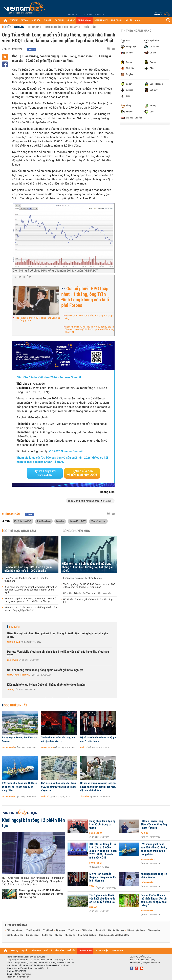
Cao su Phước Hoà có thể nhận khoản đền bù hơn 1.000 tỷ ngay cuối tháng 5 (154, 900)
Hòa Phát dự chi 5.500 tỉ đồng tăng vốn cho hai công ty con (38, 319)
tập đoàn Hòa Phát (23, 521)
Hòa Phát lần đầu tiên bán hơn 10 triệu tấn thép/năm (26, 580)
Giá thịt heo (47, 935)
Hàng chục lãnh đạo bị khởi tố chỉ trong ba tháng (102, 825)
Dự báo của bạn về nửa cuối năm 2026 (82, 473)
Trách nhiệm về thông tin (18, 977)
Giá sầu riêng (32, 935)
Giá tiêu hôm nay (116, 930)
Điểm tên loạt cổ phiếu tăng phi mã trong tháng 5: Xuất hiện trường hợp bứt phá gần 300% (88, 567)
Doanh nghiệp (8, 747)
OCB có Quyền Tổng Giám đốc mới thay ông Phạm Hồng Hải (154, 825)
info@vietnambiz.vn (22, 974)
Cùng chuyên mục (76, 531)
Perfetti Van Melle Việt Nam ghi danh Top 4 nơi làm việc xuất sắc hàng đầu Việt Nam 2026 (58, 654)
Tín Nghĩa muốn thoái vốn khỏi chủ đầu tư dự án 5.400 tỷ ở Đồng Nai (102, 899)
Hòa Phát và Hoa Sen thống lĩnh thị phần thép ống (89, 317)
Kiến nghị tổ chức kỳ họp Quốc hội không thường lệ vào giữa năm (46, 685)
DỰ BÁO (24, 20)
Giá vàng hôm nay (15, 930)
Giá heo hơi (87, 930)
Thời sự (11, 689)
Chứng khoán (14, 27)
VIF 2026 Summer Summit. (66, 451)
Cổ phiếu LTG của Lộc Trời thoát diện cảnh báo (87, 593)
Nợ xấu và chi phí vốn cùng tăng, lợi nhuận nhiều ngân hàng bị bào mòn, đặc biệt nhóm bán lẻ (98, 787)
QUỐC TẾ (47, 20)
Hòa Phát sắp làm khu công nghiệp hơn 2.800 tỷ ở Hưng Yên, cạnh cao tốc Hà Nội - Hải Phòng (30, 600)
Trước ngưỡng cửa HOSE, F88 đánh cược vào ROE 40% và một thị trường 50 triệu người (89, 586)
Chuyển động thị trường (19, 675)
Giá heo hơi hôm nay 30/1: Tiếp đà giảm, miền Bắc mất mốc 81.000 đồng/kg (28, 569)
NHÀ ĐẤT (71, 20)
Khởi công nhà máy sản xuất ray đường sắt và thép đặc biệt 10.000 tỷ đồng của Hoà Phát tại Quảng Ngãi (31, 590)
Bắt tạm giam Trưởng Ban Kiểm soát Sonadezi (20, 739)
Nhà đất (93, 907)
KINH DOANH (117, 20)
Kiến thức (90, 27)
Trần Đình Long (44, 521)
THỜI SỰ (14, 20)
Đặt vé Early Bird (45, 473)
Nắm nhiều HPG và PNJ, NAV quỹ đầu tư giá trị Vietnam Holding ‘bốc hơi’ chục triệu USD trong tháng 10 (90, 330)
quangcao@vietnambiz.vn (148, 963)
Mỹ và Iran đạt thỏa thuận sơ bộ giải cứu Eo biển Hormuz (98, 739)
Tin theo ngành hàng (136, 31)
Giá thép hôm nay (15, 935)
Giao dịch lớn (53, 27)
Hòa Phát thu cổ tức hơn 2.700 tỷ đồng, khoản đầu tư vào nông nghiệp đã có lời (31, 609)
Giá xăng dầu (154, 930)
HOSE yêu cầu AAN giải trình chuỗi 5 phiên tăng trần (88, 601)
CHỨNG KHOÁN (85, 20)
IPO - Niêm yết (72, 27)
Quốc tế (84, 747)
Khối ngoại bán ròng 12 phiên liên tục (82, 578)
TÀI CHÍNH (59, 20)
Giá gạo (59, 935)
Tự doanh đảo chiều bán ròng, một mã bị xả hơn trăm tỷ (58, 739)
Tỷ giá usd (48, 930)
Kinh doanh (13, 660)
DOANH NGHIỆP (101, 20)
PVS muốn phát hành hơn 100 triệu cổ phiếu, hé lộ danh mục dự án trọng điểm (19, 787)
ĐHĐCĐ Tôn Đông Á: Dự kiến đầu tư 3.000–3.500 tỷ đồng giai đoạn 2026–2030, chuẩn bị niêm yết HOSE (103, 851)
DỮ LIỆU (129, 20)
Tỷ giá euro (74, 930)
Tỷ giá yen (61, 930)
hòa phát (60, 521)
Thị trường (34, 27)
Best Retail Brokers (87, 935)
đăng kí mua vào (98, 521)
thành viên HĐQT (78, 521)
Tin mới (14, 627)
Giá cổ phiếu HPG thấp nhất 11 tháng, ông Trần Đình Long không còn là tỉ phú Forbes (85, 297)
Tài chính (85, 797)
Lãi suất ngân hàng (136, 930)
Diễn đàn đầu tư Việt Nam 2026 (114, 935)
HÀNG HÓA (36, 20)
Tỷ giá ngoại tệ (33, 930)
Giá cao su (70, 935)
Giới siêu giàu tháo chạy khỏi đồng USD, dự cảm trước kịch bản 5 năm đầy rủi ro (59, 787)
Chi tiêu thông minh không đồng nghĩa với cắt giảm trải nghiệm (45, 670)
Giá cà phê (100, 930)
